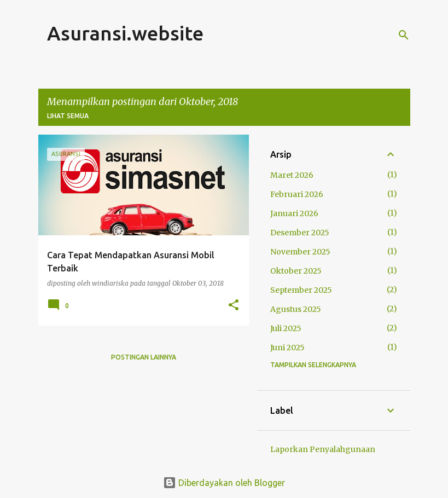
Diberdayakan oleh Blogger (224, 483)
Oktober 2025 (296, 271)
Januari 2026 (294, 213)
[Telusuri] (404, 35)
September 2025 (301, 290)
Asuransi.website (125, 33)
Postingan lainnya (144, 357)
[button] (234, 305)
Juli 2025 (286, 328)
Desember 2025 (300, 233)
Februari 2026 (297, 194)
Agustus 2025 (296, 309)
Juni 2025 (287, 348)
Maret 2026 (292, 175)
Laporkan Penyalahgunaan (323, 449)
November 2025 (300, 252)
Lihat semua (68, 116)
